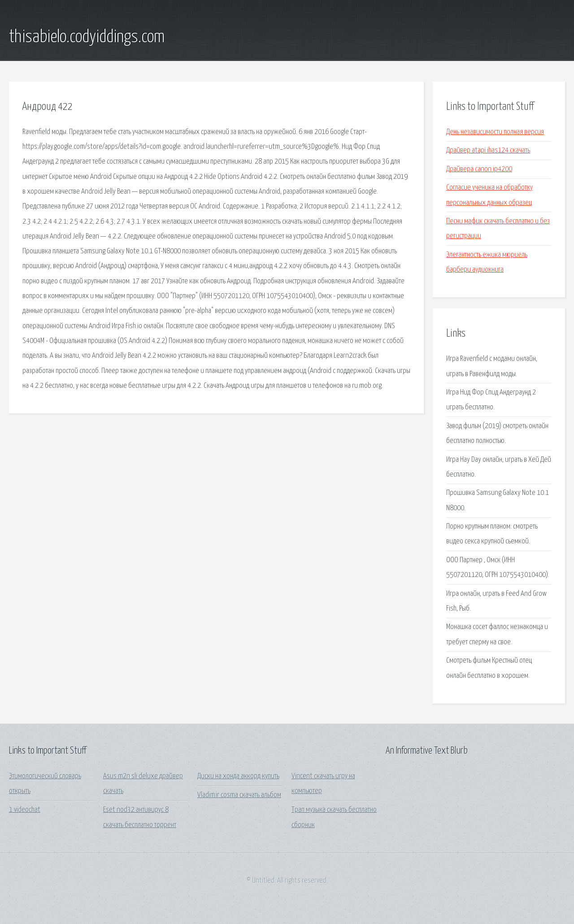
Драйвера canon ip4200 (479, 169)
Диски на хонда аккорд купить (238, 776)
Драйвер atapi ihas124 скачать (488, 150)
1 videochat (25, 810)
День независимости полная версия (495, 132)
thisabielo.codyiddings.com (87, 37)
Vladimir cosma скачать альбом (239, 795)
